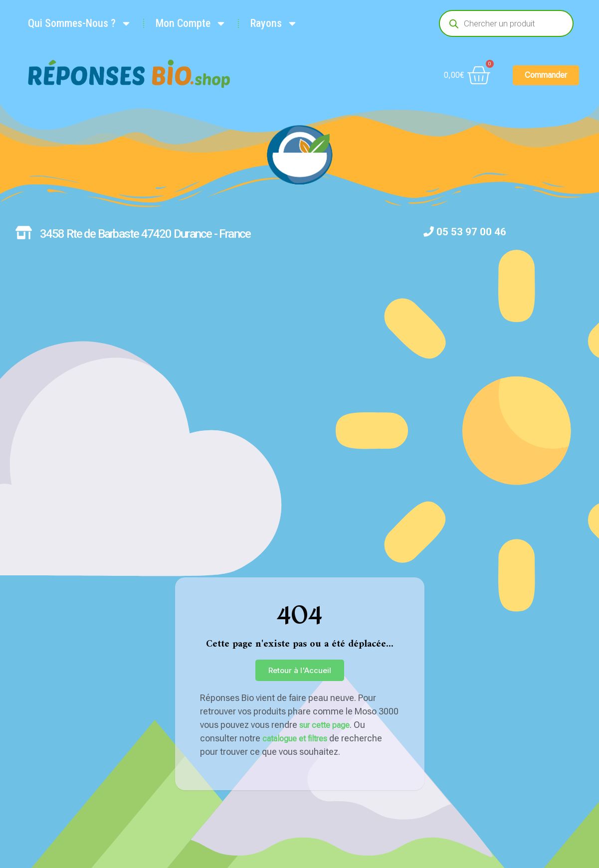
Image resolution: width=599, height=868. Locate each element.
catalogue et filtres (295, 739)
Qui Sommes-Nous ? (80, 23)
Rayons (274, 23)
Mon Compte (191, 23)
